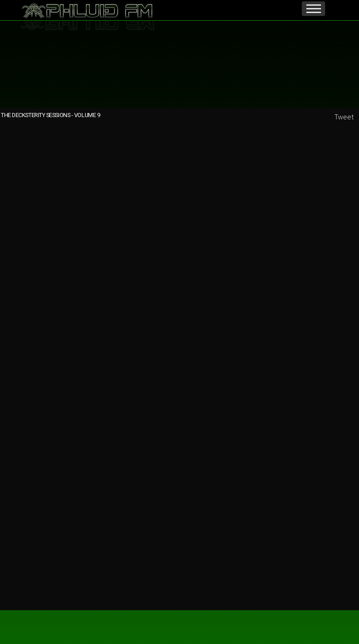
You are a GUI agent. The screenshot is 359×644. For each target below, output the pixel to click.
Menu (313, 9)
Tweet (344, 117)
